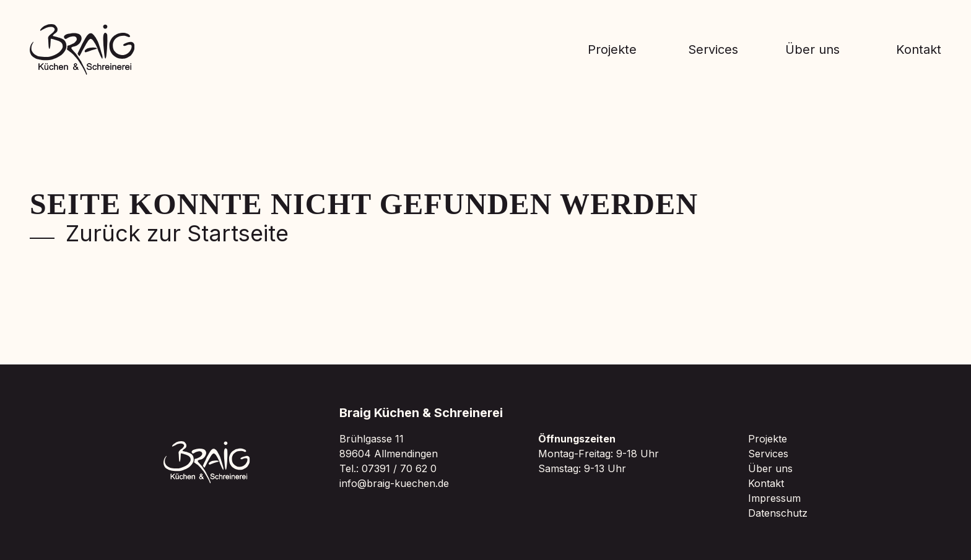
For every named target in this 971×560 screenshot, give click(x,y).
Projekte (612, 50)
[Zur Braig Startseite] (82, 50)
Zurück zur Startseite (159, 233)
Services (713, 50)
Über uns (812, 50)
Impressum (774, 498)
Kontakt (919, 50)
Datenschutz (778, 513)
